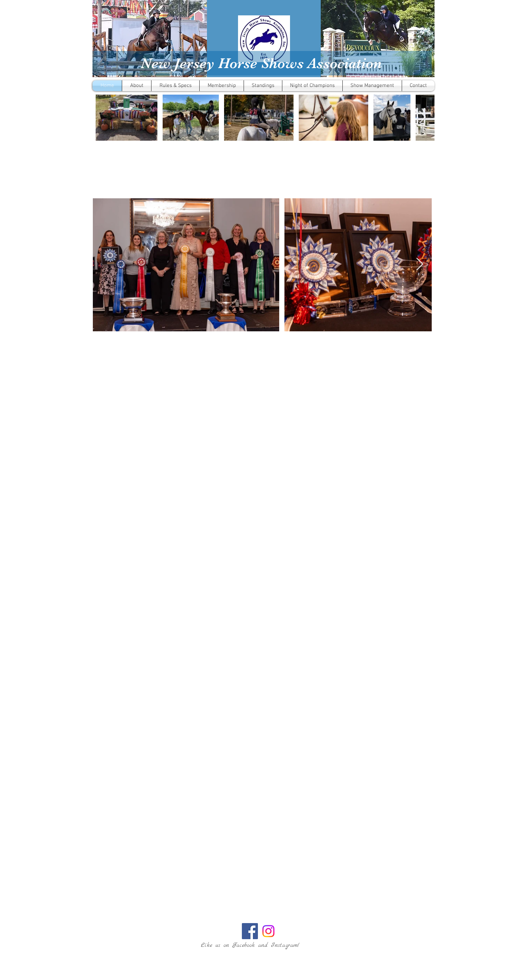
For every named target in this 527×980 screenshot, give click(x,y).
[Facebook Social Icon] (250, 931)
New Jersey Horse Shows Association (261, 63)
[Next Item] (422, 117)
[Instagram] (268, 931)
